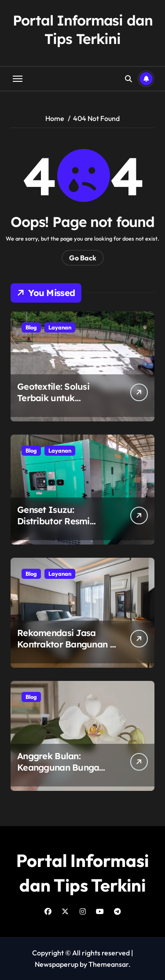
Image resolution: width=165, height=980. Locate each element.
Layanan (60, 327)
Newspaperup (57, 964)
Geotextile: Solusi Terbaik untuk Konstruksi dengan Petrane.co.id (56, 404)
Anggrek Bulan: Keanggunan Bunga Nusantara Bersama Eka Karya (59, 773)
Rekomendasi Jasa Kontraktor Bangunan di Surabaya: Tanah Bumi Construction (67, 650)
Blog (31, 327)
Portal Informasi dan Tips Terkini (83, 29)
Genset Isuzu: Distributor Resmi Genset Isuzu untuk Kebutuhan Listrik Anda (66, 527)
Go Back (83, 258)
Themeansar (108, 964)
